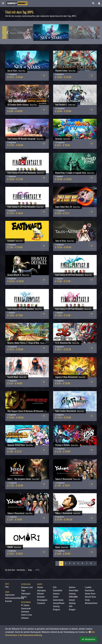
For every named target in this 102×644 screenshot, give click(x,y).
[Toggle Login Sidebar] (99, 3)
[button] (93, 3)
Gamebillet (58, 590)
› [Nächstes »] (95, 563)
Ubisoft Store (90, 597)
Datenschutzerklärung (15, 598)
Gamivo (72, 587)
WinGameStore (91, 603)
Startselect (90, 590)
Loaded (88, 587)
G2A (55, 587)
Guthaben (25, 612)
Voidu (87, 600)
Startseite (21, 570)
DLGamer (41, 597)
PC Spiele (25, 605)
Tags (30, 570)
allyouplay (41, 590)
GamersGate (58, 600)
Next (95, 33)
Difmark (40, 594)
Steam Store (90, 594)
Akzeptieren (88, 639)
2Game (40, 587)
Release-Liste (27, 587)
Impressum (10, 595)
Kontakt (8, 601)
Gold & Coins (27, 615)
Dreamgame (42, 600)
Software (25, 618)
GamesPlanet (59, 603)
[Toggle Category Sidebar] (3, 3)
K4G (71, 606)
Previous (7, 33)
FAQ (7, 587)
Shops (40, 584)
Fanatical (41, 603)
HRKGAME (73, 597)
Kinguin (72, 610)
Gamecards (26, 608)
